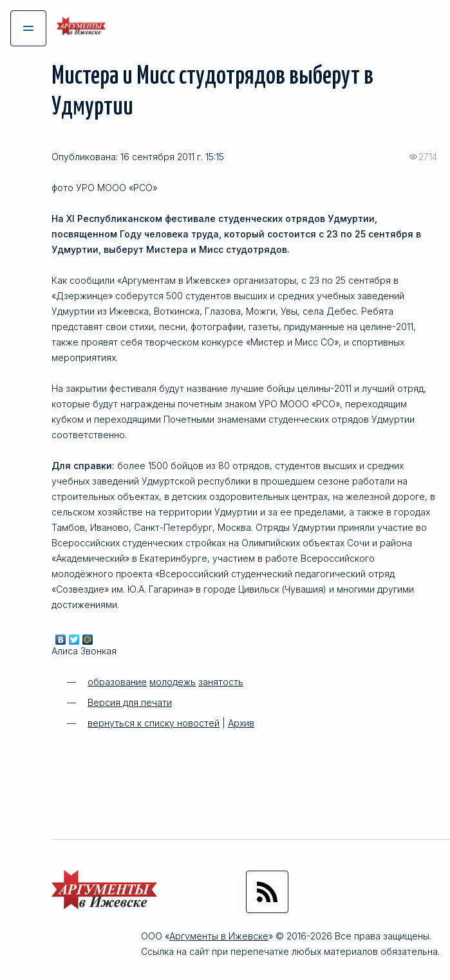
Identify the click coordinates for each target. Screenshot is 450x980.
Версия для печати (130, 702)
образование (117, 682)
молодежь (173, 682)
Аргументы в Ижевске (219, 936)
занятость (221, 682)
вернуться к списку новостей (154, 723)
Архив (241, 723)
